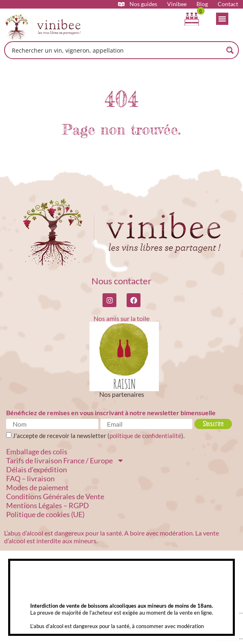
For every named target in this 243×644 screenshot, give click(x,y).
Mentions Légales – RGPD (48, 505)
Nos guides (143, 4)
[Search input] (116, 50)
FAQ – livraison (30, 478)
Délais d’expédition (37, 469)
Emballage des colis (37, 451)
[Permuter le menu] (222, 19)
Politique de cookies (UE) (45, 514)
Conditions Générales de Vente (55, 496)
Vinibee (177, 4)
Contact (228, 4)
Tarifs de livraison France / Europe (65, 460)
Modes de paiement (37, 487)
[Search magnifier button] (230, 50)
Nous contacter (121, 281)
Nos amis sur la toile (121, 318)
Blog (202, 4)
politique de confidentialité (145, 436)
